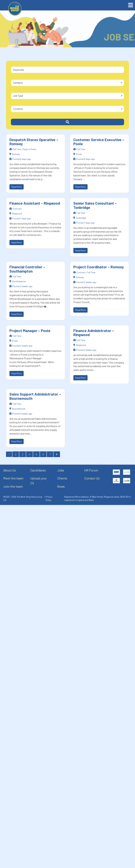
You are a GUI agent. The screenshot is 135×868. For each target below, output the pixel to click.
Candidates (38, 470)
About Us (10, 470)
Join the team (13, 486)
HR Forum (91, 470)
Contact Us (92, 478)
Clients (62, 478)
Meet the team (13, 478)
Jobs (61, 470)
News (61, 486)
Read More (17, 187)
